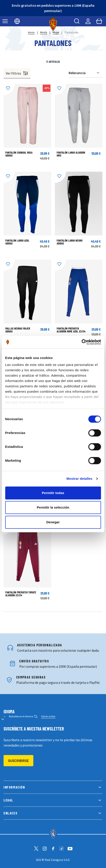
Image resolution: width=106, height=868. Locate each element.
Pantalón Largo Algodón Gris (71, 154)
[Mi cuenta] (88, 21)
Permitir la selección (53, 507)
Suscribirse (18, 761)
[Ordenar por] (86, 73)
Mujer (56, 32)
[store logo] (53, 24)
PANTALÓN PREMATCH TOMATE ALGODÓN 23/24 (21, 594)
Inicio (31, 32)
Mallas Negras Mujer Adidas (18, 330)
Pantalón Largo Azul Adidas (17, 242)
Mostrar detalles (79, 479)
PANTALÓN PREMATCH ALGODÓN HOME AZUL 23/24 (71, 330)
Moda (44, 32)
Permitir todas (53, 493)
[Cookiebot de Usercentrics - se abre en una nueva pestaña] (81, 342)
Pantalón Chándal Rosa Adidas (19, 154)
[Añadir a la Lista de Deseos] (9, 89)
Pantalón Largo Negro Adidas (70, 242)
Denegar (53, 522)
